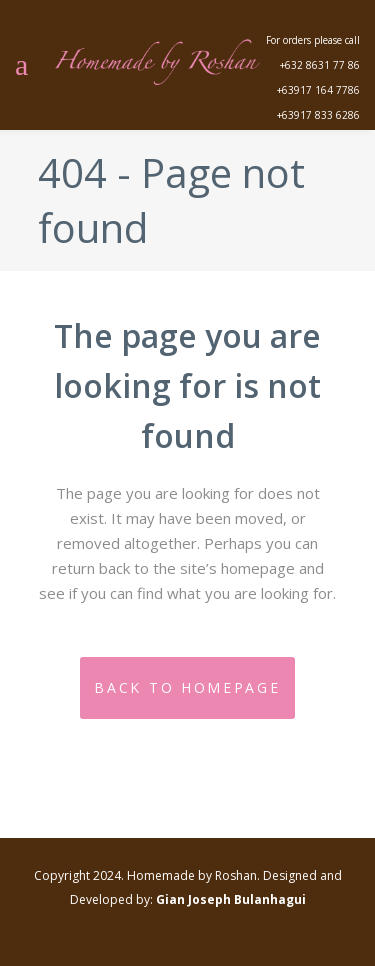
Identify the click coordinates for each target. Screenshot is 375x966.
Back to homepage (187, 687)
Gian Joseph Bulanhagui (231, 899)
